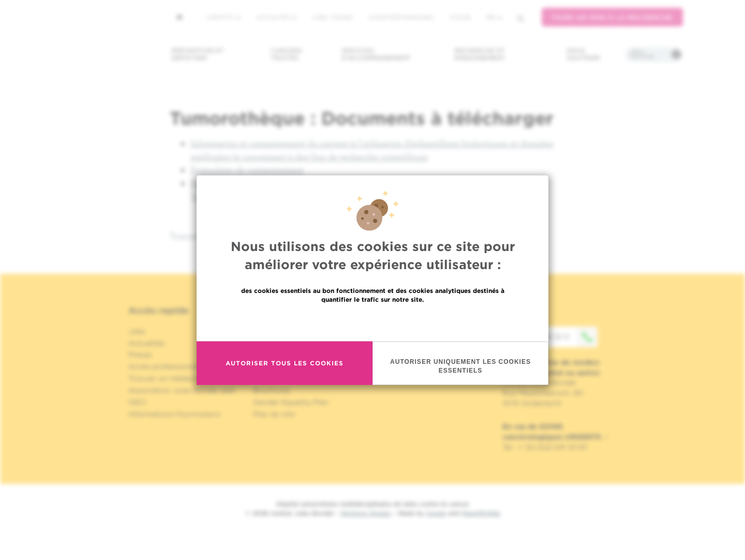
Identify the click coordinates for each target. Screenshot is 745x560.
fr (494, 17)
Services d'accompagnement (376, 54)
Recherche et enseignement (480, 54)
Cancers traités (286, 54)
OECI (137, 402)
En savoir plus (373, 331)
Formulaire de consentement (247, 170)
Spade (436, 513)
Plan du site (274, 414)
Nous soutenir (583, 54)
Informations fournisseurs (175, 414)
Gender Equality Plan (291, 402)
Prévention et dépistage (198, 54)
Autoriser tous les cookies (285, 373)
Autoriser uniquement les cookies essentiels (460, 376)
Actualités (276, 17)
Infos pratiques (642, 54)
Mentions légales (366, 513)
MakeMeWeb (481, 513)
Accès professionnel (401, 17)
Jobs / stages (332, 17)
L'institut (223, 17)
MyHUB (460, 17)
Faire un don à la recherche (612, 17)
